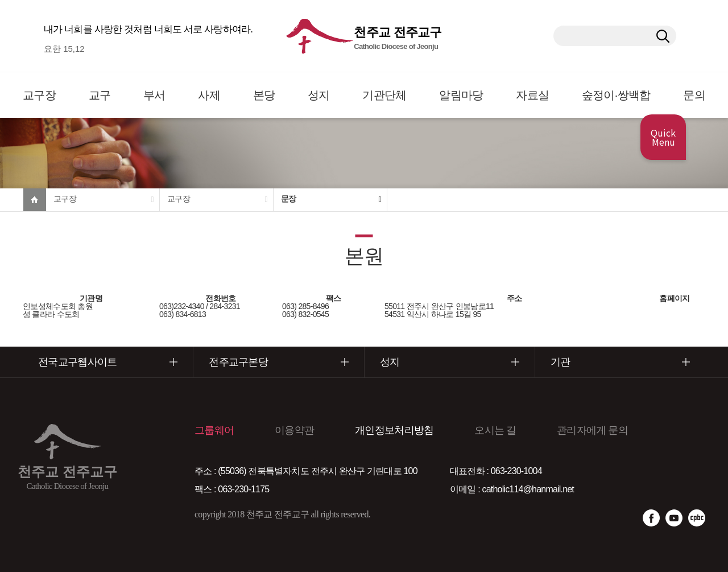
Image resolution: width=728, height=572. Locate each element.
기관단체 (384, 95)
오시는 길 (495, 430)
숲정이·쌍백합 (616, 95)
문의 (694, 95)
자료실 (532, 95)
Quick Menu (663, 137)
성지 (319, 95)
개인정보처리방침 (394, 430)
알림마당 (461, 95)
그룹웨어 (214, 430)
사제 (209, 95)
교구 (100, 95)
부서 (154, 95)
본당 (264, 95)
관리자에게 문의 (592, 430)
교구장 (39, 95)
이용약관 (294, 430)
